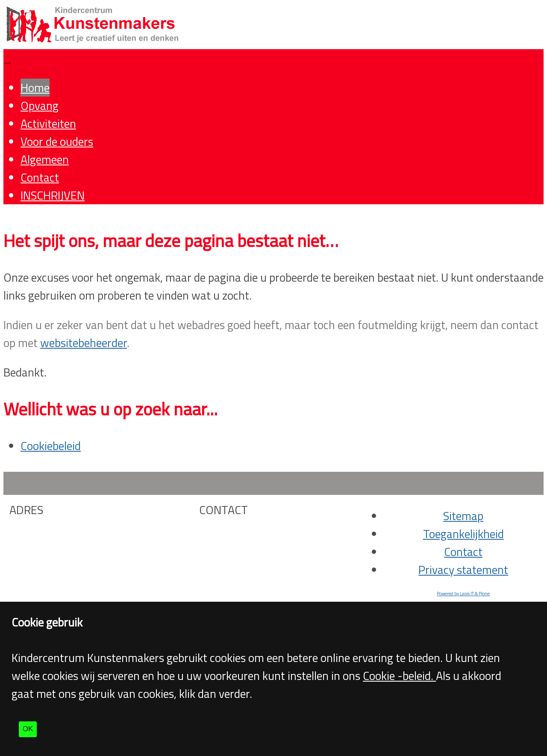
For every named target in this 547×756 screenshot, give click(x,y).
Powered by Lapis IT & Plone (463, 594)
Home (35, 88)
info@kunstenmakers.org (265, 550)
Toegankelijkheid (463, 534)
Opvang (40, 106)
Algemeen (45, 159)
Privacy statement (463, 570)
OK (28, 729)
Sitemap (463, 516)
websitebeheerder (84, 343)
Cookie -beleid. (399, 676)
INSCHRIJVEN (53, 195)
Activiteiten (48, 124)
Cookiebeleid (51, 446)
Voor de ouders (57, 141)
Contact (40, 177)
